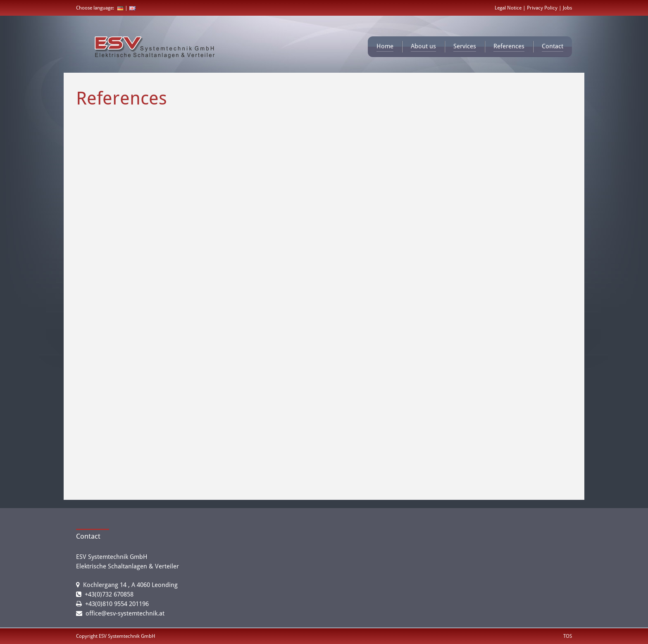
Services (465, 46)
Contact (553, 46)
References (509, 46)
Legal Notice (509, 8)
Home (385, 46)
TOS (568, 636)
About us (423, 46)
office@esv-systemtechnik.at (125, 613)
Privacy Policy (543, 8)
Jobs (567, 8)
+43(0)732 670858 (109, 594)
